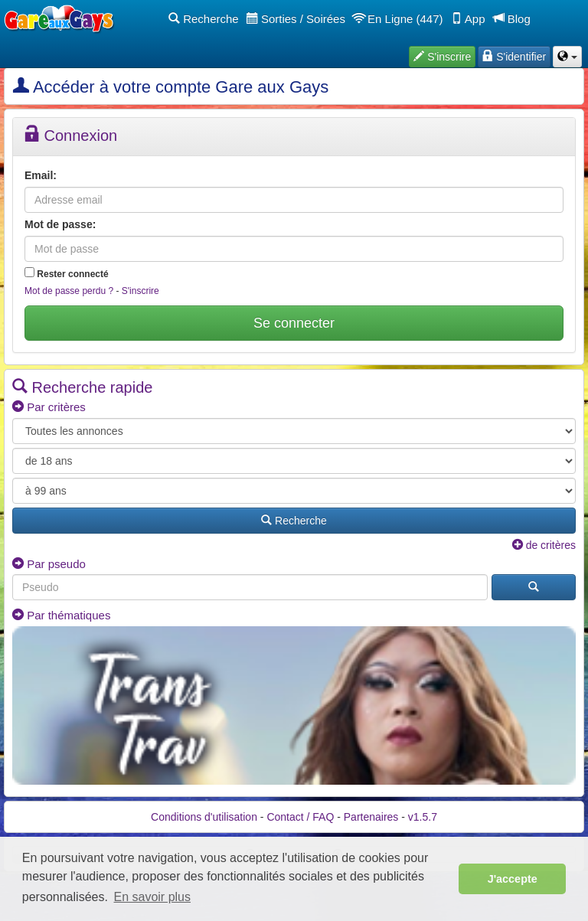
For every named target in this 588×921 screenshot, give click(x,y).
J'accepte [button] (513, 879)
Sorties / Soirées (296, 19)
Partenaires (371, 817)
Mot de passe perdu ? (69, 291)
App (468, 19)
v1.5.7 (423, 817)
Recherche (204, 19)
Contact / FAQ (300, 817)
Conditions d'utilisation (204, 817)
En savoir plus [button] (153, 897)
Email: (41, 175)
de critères (544, 545)
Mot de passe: (60, 224)
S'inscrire (140, 291)
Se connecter (294, 323)
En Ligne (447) (398, 19)
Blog (512, 19)
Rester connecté (67, 273)
